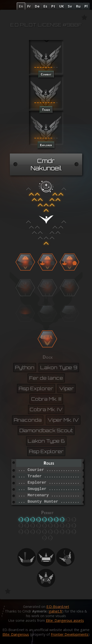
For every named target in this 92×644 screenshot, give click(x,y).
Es (45, 6)
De (37, 6)
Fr (29, 6)
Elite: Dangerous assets (65, 620)
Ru (78, 6)
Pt (53, 6)
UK (61, 6)
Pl (86, 6)
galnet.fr (56, 611)
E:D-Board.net (58, 607)
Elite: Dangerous (16, 634)
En (21, 6)
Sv (70, 6)
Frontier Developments (70, 634)
